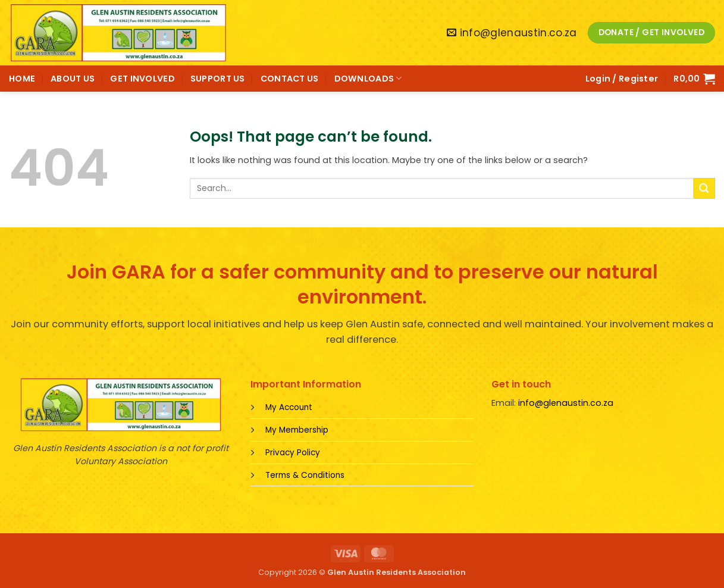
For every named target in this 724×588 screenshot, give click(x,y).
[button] (622, 79)
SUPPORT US (218, 79)
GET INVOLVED (142, 79)
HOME (22, 79)
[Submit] (704, 188)
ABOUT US (73, 79)
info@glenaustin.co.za (566, 403)
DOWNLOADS (368, 79)
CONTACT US (290, 79)
